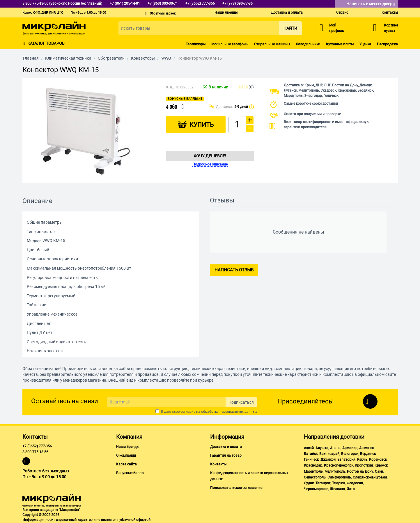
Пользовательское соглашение (236, 488)
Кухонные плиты (340, 44)
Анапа (335, 448)
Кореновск (378, 460)
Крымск (381, 465)
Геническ (311, 460)
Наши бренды (226, 13)
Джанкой (328, 460)
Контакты (390, 13)
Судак (309, 483)
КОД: (170, 87)
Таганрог (323, 483)
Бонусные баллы (130, 473)
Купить (202, 125)
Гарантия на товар (226, 456)
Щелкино (337, 489)
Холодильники (308, 44)
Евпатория (346, 460)
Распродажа (387, 44)
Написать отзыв (234, 270)
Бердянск (368, 454)
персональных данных (238, 412)
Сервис (342, 13)
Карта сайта (126, 464)
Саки (379, 472)
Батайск (311, 454)
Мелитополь (335, 472)
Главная (31, 58)
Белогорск (350, 454)
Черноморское (316, 489)
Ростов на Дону (360, 472)
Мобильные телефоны (230, 44)
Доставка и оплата (287, 13)
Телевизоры (196, 44)
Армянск (366, 448)
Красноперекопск (339, 465)
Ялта (351, 489)
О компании (126, 456)
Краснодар (313, 465)
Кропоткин (364, 465)
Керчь (362, 460)
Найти (290, 28)
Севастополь (315, 477)
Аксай (309, 448)
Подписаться (241, 402)
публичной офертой (134, 520)
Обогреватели (111, 58)
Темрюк (339, 483)
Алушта (322, 448)
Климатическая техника (68, 58)
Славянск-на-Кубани (370, 477)
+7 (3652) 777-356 (37, 446)
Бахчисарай (329, 454)
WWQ (166, 58)
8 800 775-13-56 (35, 452)
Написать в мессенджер (371, 4)
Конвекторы (143, 58)
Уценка (365, 44)
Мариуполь (313, 472)
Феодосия (355, 483)
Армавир (350, 448)
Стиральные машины (272, 44)
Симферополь (339, 477)
